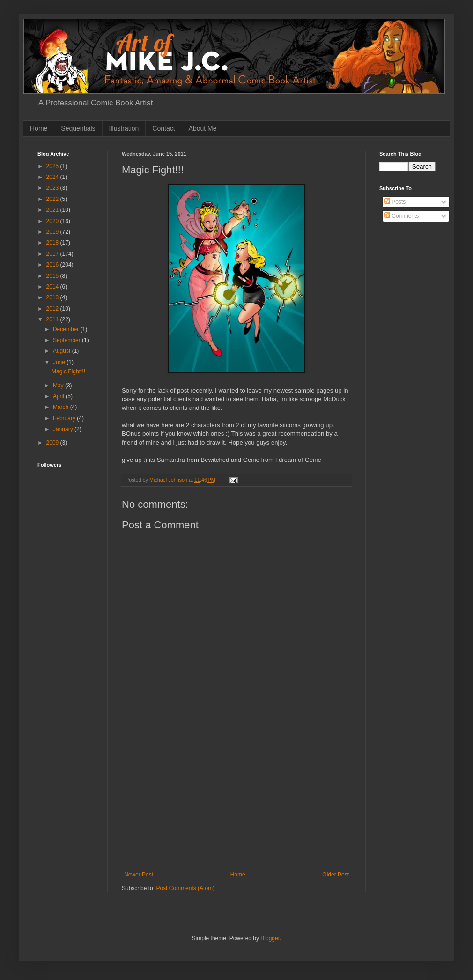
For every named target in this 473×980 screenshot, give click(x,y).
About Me (203, 128)
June (60, 362)
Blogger (270, 938)
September (67, 340)
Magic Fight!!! (68, 371)
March (62, 407)
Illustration (124, 128)
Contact (163, 128)
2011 (53, 319)
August (63, 351)
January (64, 429)
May (59, 386)
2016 (53, 265)
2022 (53, 199)
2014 (53, 287)
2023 (53, 188)
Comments (402, 216)
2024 (53, 177)
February (65, 418)
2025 (53, 166)
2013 (53, 297)
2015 (53, 276)
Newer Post (139, 875)
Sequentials (78, 128)
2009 (53, 443)
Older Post (336, 875)
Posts (395, 202)
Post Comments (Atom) (185, 888)
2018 (53, 243)
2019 (53, 232)
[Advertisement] (67, 589)
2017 (53, 254)
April (59, 396)
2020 (53, 221)
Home (39, 128)
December (67, 329)
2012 (53, 309)
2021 (53, 210)
